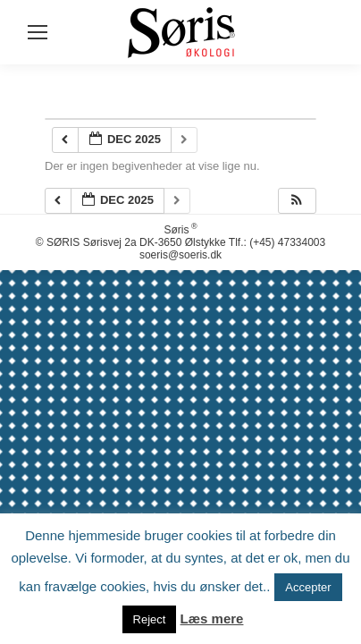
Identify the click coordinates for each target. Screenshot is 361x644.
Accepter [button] (308, 587)
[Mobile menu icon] (38, 32)
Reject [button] (150, 619)
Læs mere (212, 619)
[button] (297, 201)
